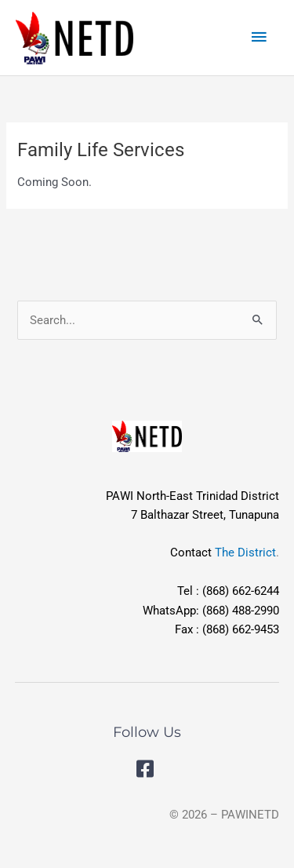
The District (245, 553)
